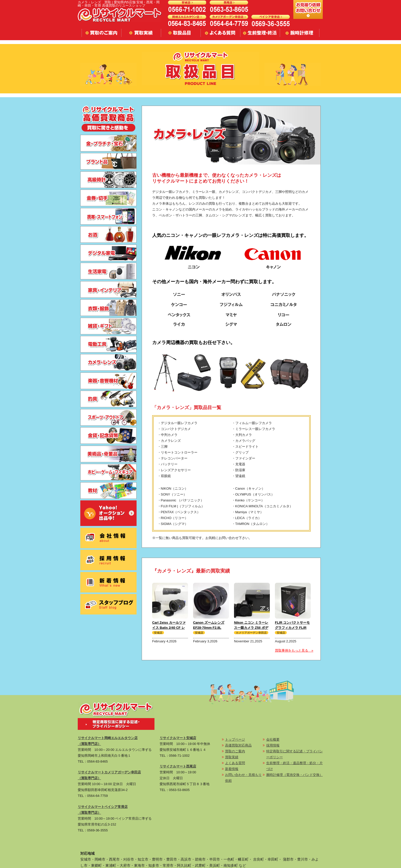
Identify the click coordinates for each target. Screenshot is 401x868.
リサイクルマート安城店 (178, 738)
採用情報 (273, 745)
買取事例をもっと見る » (294, 650)
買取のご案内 (235, 751)
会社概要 (273, 739)
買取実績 (232, 757)
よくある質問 (235, 763)
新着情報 (232, 769)
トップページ (235, 739)
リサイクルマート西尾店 (178, 766)
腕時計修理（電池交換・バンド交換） (294, 775)
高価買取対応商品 (238, 745)
